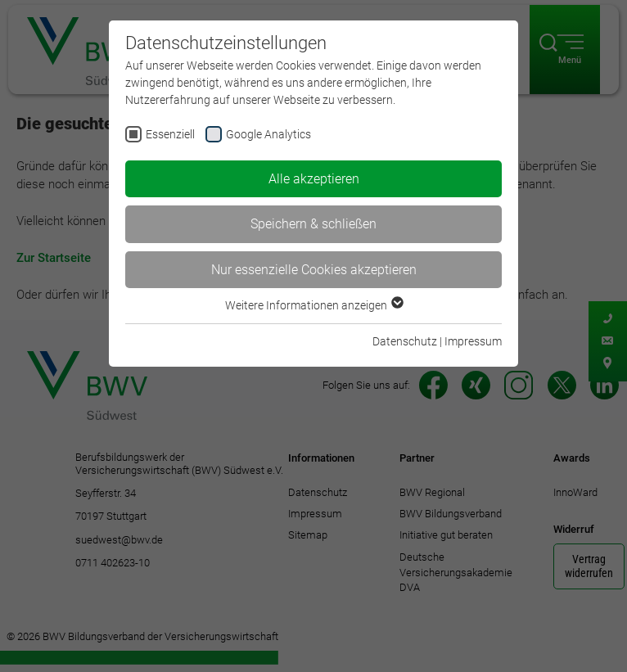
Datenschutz (405, 341)
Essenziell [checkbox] (170, 134)
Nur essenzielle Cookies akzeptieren (314, 270)
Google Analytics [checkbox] (268, 134)
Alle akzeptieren (314, 179)
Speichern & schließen (313, 224)
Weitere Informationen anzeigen (313, 305)
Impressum (473, 341)
